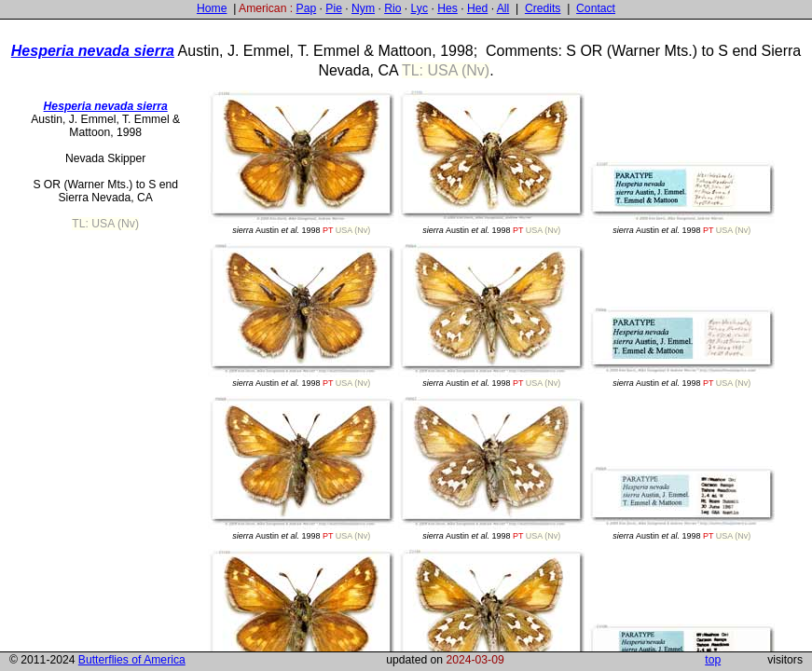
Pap (307, 8)
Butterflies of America (132, 660)
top (713, 660)
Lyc (420, 8)
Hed (477, 8)
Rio (392, 8)
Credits (543, 8)
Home (212, 8)
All (503, 8)
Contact (596, 8)
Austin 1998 (301, 163)
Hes (447, 8)
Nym (363, 8)
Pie (334, 8)
